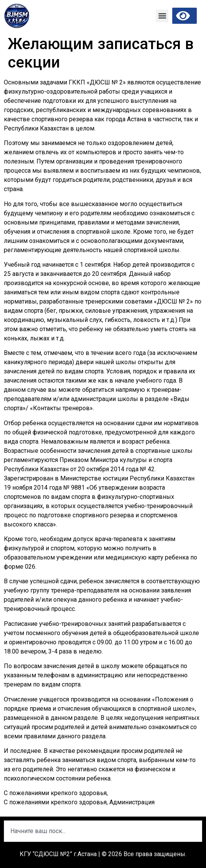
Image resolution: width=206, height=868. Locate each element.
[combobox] (103, 831)
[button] (162, 16)
